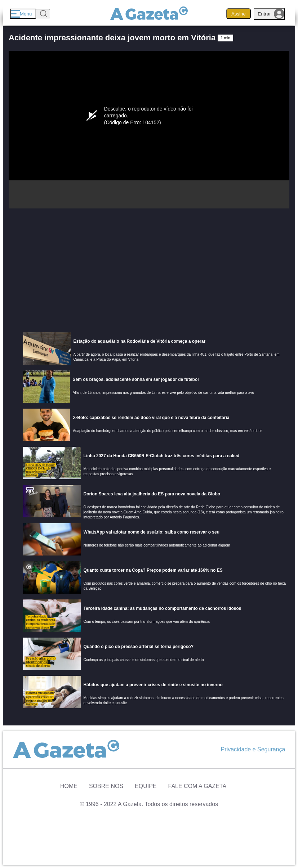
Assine (239, 14)
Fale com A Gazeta (197, 786)
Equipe (146, 786)
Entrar (271, 14)
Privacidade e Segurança (253, 749)
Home (69, 786)
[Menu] (23, 14)
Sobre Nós (106, 786)
